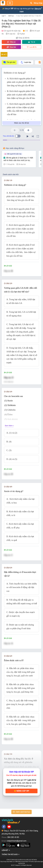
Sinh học (11, 16)
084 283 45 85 (13, 837)
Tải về (32, 42)
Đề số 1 (4, 54)
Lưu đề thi (32, 47)
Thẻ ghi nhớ (9, 62)
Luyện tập (26, 62)
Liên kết (6, 850)
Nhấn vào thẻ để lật (22, 123)
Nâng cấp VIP (22, 791)
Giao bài (11, 47)
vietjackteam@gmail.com (16, 841)
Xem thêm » (9, 426)
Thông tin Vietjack (11, 854)
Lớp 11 (4, 16)
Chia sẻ (11, 42)
